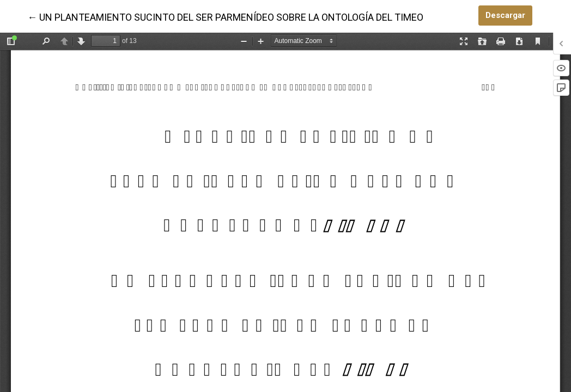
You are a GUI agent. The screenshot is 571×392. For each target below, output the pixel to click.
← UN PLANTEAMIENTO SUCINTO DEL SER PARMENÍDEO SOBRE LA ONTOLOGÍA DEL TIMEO (225, 16)
